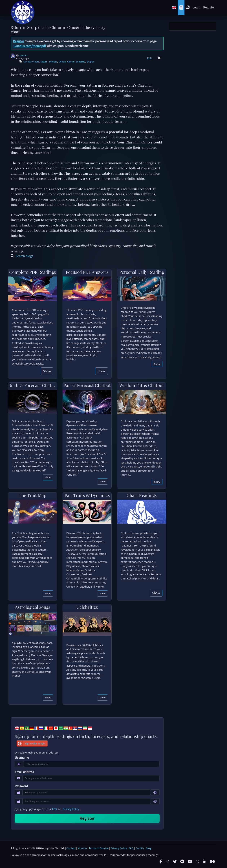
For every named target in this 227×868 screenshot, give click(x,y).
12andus (23, 55)
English (91, 62)
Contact (71, 848)
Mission (82, 848)
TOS (54, 809)
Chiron (62, 62)
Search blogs (22, 256)
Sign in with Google (31, 743)
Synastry (81, 62)
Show (47, 371)
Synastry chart (31, 62)
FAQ (131, 848)
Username (22, 758)
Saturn (44, 62)
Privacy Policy (71, 809)
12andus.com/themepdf (29, 46)
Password (21, 786)
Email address (24, 772)
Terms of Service (99, 848)
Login (196, 7)
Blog (149, 848)
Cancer (71, 62)
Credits (140, 848)
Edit (149, 58)
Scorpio (53, 62)
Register (209, 7)
